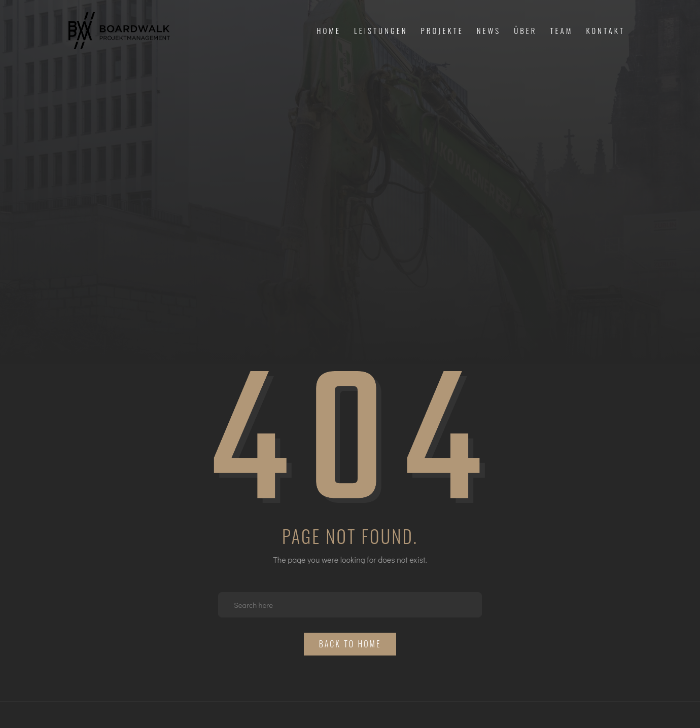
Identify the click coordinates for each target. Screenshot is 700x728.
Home (329, 30)
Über (525, 30)
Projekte (442, 30)
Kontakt (605, 30)
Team (561, 30)
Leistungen (381, 30)
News (489, 30)
